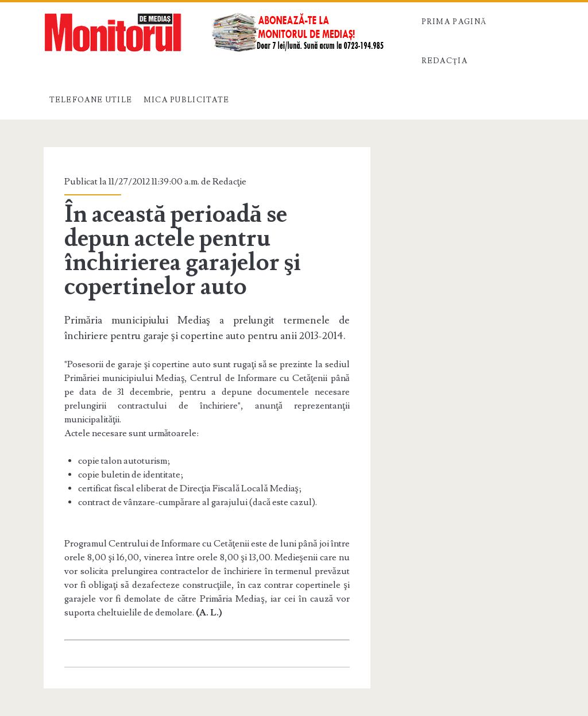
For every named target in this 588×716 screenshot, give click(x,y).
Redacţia (444, 61)
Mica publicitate (187, 100)
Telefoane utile (91, 100)
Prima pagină (454, 22)
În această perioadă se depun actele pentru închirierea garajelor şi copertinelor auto (183, 251)
